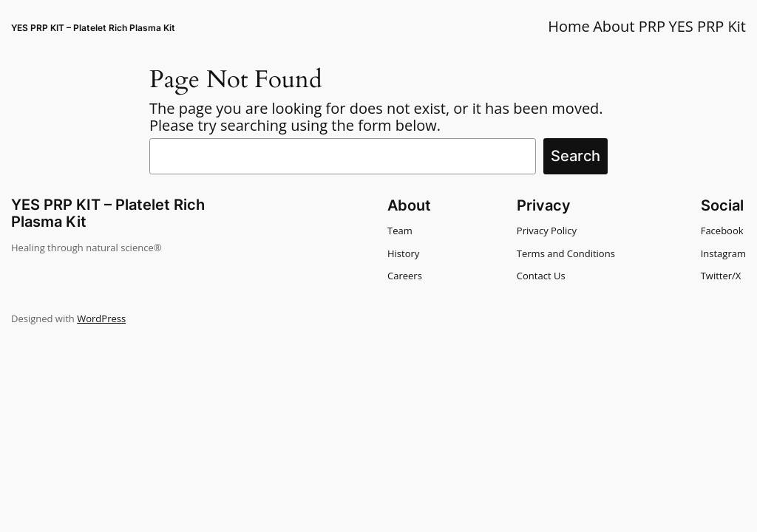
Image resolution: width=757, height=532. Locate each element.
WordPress (101, 318)
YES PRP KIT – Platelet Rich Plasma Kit (93, 28)
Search (576, 156)
